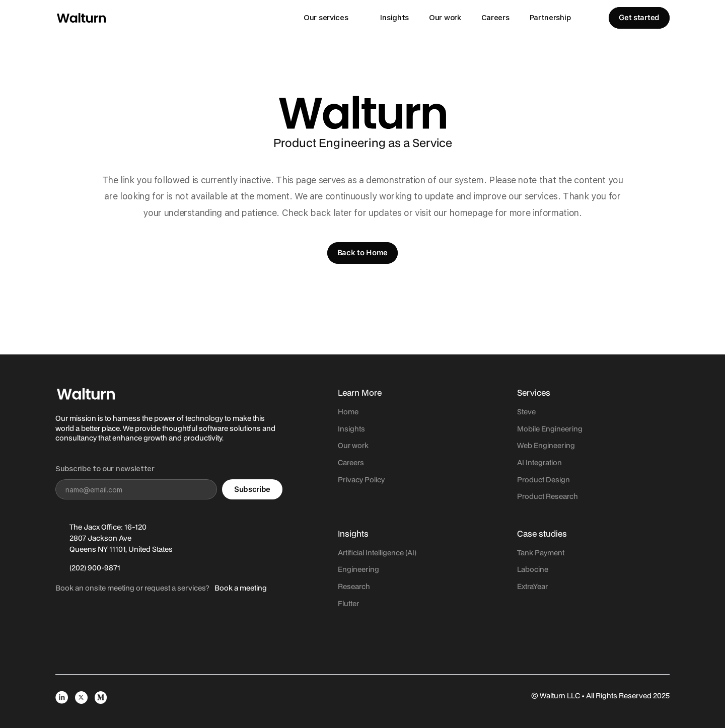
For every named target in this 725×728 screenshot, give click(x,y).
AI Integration (539, 462)
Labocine (533, 569)
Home (348, 412)
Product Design (543, 480)
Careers (495, 18)
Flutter (348, 603)
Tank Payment (541, 553)
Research (354, 586)
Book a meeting (241, 588)
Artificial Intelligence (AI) (377, 553)
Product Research (548, 496)
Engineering (358, 569)
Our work (445, 18)
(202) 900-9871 (95, 568)
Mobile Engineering (550, 429)
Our (345, 445)
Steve (526, 412)
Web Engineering (546, 445)
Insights (394, 18)
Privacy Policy (361, 480)
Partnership (550, 18)
